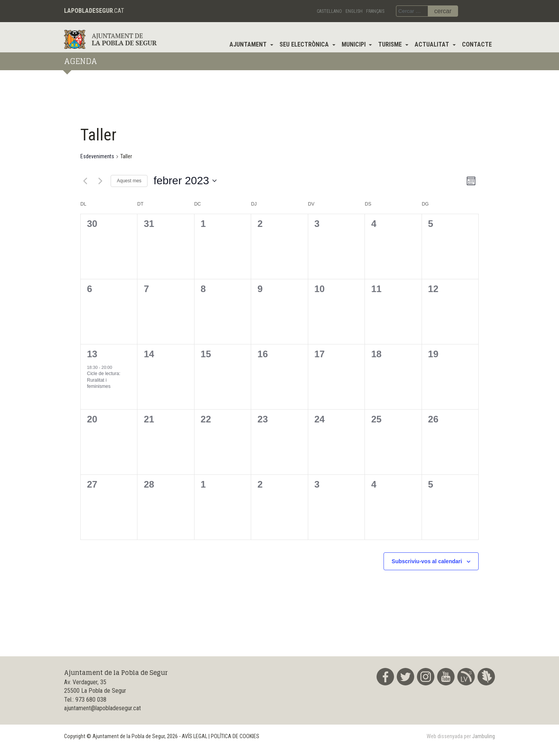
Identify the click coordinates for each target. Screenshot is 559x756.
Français (375, 11)
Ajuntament (249, 44)
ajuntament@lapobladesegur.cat (102, 708)
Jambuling (483, 736)
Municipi (354, 44)
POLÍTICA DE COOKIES (235, 736)
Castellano (329, 11)
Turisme (391, 44)
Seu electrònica (305, 44)
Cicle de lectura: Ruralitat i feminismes (104, 380)
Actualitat (433, 44)
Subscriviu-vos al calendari (427, 561)
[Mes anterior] (85, 181)
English (354, 11)
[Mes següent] (100, 181)
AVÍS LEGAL (194, 736)
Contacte (477, 44)
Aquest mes (129, 181)
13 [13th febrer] (92, 354)
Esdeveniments (97, 156)
